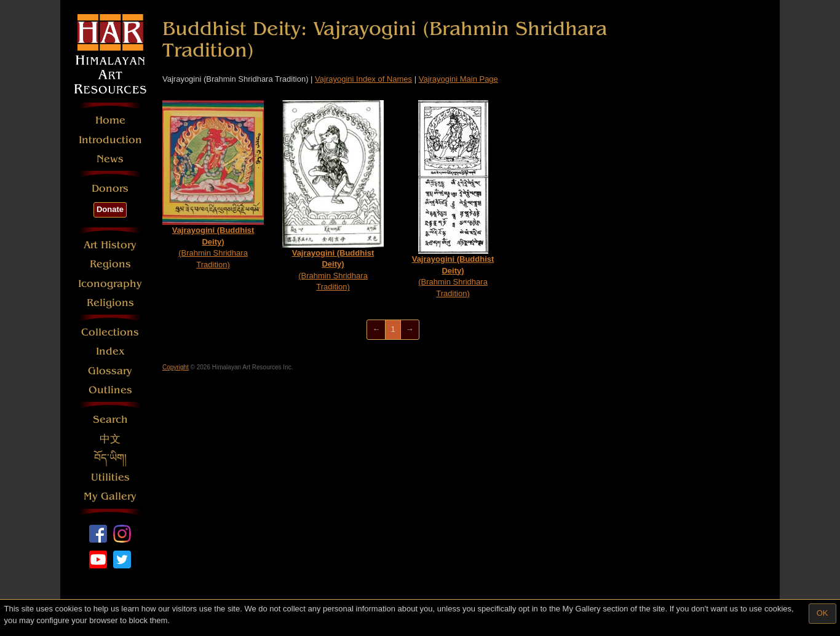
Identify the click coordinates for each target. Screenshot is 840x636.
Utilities (110, 477)
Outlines (110, 390)
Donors (110, 188)
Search (110, 419)
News (110, 159)
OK (822, 613)
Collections (110, 332)
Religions (110, 303)
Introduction (110, 140)
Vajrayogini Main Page (458, 79)
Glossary (110, 371)
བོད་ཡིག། (110, 458)
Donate (110, 209)
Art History (110, 245)
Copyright (176, 367)
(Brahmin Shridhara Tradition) (213, 185)
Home (110, 120)
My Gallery (110, 496)
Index (110, 351)
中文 (110, 439)
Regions (110, 264)
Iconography (110, 284)
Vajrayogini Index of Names (363, 79)
